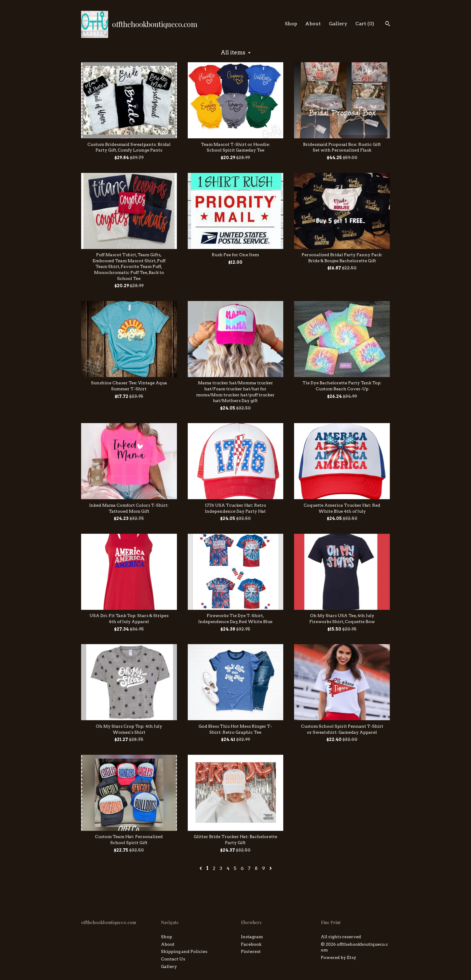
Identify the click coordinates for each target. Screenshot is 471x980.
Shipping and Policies (184, 951)
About (313, 24)
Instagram (252, 937)
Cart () (365, 24)
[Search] (388, 24)
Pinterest (251, 951)
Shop (291, 24)
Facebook (251, 944)
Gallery (338, 24)
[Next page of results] (271, 868)
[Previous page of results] (201, 868)
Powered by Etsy (339, 957)
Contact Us (173, 959)
